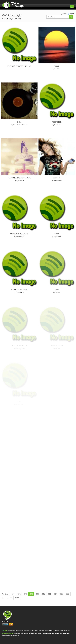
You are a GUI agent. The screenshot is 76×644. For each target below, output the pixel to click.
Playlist (71, 14)
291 (19, 594)
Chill (19, 122)
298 (61, 594)
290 (13, 594)
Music (64, 14)
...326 (10, 598)
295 (43, 594)
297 (55, 594)
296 (49, 594)
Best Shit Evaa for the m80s (19, 66)
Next (17, 598)
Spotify (5, 630)
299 (67, 594)
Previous (5, 594)
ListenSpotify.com (8, 633)
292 (25, 594)
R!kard (57, 66)
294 (37, 594)
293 (31, 594)
